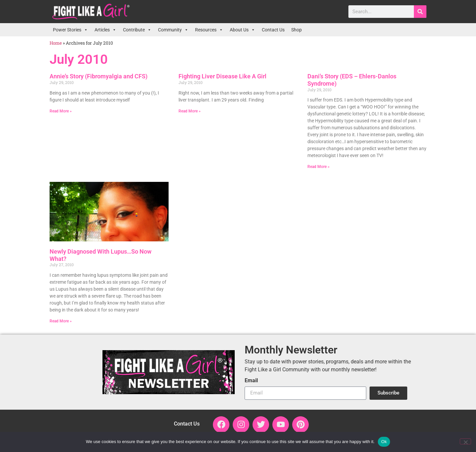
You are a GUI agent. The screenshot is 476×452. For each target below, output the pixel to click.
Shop (297, 30)
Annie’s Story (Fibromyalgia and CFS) (99, 76)
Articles (105, 30)
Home (56, 43)
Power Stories (70, 30)
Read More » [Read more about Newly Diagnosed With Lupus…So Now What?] (61, 321)
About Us (242, 30)
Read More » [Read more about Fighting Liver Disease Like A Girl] (190, 111)
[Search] (420, 12)
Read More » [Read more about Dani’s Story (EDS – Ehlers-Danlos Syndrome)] (318, 167)
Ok (384, 442)
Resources (209, 30)
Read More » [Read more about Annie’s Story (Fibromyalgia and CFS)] (61, 111)
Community (173, 30)
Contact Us (273, 30)
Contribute (137, 30)
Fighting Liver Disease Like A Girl (222, 76)
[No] (465, 441)
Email (251, 381)
